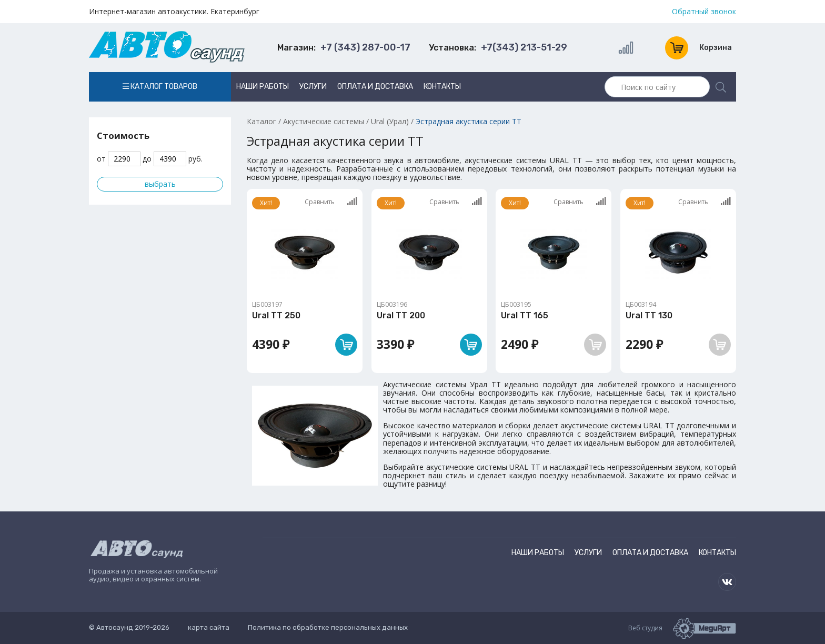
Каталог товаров (160, 87)
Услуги (313, 87)
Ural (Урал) (390, 121)
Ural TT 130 (649, 315)
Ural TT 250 (276, 315)
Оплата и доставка (375, 87)
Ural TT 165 (525, 315)
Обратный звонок (704, 12)
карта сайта (209, 627)
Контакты (442, 87)
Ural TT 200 (401, 315)
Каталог (261, 121)
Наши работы (263, 87)
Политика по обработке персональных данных (328, 627)
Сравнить (331, 202)
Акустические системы (324, 121)
